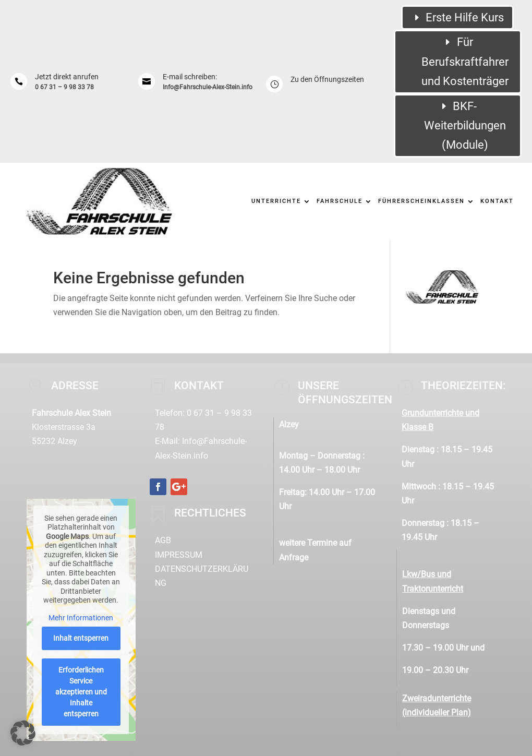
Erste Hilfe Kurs (465, 17)
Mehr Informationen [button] (81, 617)
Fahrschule (340, 201)
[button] (23, 733)
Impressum (179, 555)
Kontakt (497, 201)
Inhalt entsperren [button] (81, 638)
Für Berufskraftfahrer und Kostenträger (465, 62)
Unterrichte (276, 201)
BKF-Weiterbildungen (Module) (465, 126)
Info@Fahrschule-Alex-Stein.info (208, 87)
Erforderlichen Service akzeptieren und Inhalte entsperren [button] (81, 692)
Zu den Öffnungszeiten (327, 79)
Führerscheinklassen (421, 201)
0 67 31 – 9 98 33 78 (64, 87)
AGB (163, 540)
